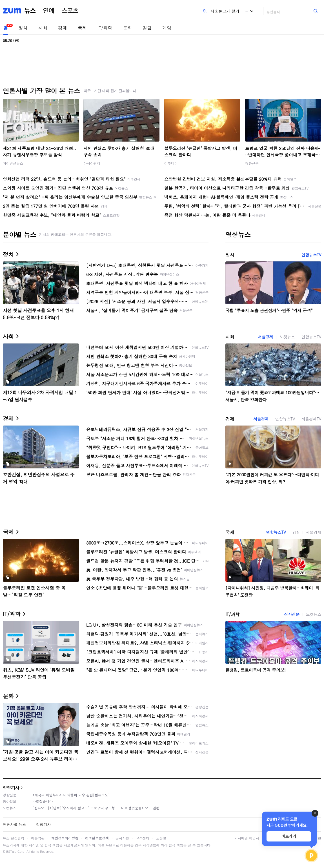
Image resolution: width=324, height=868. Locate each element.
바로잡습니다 (43, 801)
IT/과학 (105, 28)
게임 (167, 28)
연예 (49, 11)
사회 (43, 28)
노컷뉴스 (287, 337)
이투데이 (171, 163)
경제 (63, 28)
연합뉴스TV (311, 255)
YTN (296, 532)
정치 (23, 28)
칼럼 (147, 28)
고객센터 (143, 838)
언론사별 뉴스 (14, 824)
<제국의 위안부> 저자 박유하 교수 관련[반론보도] (71, 795)
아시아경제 (92, 163)
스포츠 (70, 11)
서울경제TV (311, 419)
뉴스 (30, 11)
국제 (82, 28)
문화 (127, 28)
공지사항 (122, 838)
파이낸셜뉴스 (13, 163)
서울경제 (265, 337)
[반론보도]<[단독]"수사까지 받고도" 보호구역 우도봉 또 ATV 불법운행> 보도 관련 (96, 808)
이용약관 (38, 838)
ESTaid (11, 852)
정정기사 (11, 787)
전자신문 (292, 614)
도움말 (161, 838)
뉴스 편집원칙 (14, 838)
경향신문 (252, 163)
